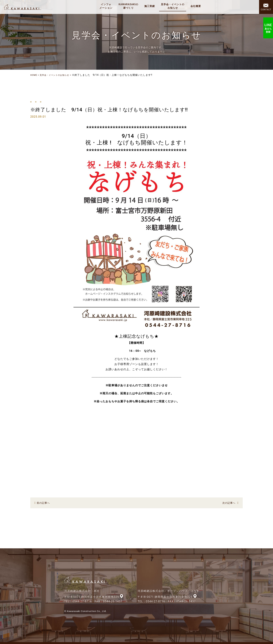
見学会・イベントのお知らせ (58, 75)
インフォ (107, 6)
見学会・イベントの (174, 6)
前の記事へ (44, 503)
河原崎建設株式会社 (25, 7)
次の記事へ (228, 503)
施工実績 (151, 6)
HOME (34, 75)
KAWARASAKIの (129, 6)
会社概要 (197, 6)
